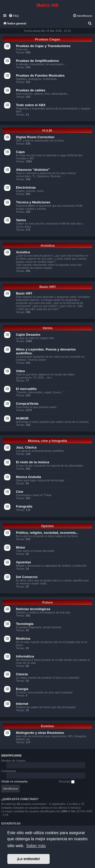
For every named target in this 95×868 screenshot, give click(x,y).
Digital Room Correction (35, 137)
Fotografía (24, 506)
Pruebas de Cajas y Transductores (43, 46)
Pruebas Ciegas (48, 39)
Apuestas (23, 562)
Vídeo (21, 371)
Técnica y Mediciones (33, 202)
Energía (22, 689)
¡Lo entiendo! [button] (29, 859)
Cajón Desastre (28, 335)
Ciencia (22, 674)
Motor (21, 547)
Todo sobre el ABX (31, 105)
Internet (22, 704)
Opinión (48, 526)
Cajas (20, 152)
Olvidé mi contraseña (14, 781)
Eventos (48, 726)
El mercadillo (26, 389)
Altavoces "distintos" (33, 170)
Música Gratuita (29, 477)
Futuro (48, 602)
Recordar (67, 782)
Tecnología (25, 624)
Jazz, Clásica (26, 447)
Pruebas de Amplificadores (37, 61)
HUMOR (22, 418)
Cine (20, 492)
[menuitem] (14, 16)
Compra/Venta (27, 404)
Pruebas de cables (31, 90)
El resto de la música (33, 462)
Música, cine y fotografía (48, 441)
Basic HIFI (48, 287)
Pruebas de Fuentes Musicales (40, 75)
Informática (25, 656)
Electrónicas (26, 187)
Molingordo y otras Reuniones (40, 733)
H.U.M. (48, 130)
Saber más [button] (36, 846)
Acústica (48, 246)
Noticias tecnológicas (33, 609)
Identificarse (12, 755)
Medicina (23, 639)
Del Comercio (27, 577)
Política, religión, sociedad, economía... (47, 533)
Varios (21, 220)
